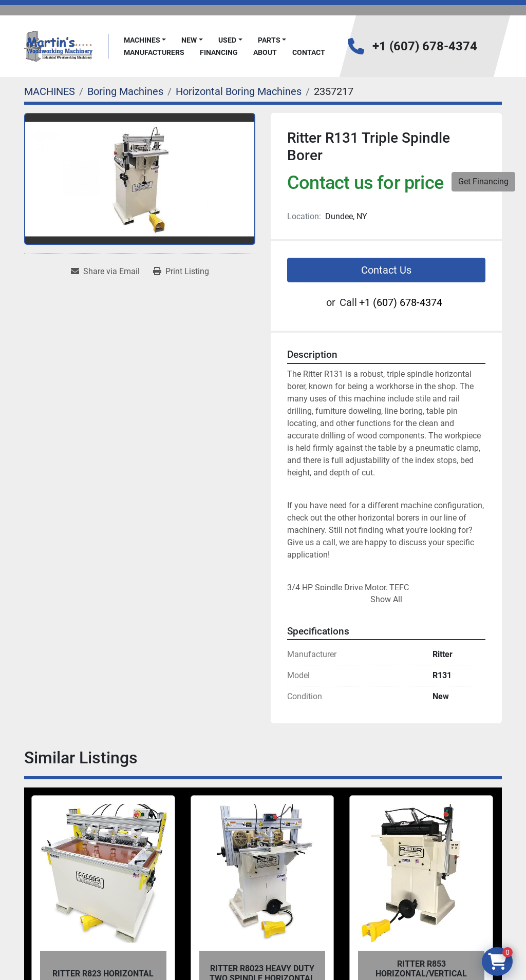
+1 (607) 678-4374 (425, 46)
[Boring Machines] (125, 91)
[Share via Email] (105, 272)
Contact (309, 52)
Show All (386, 599)
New (189, 40)
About (265, 52)
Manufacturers (154, 52)
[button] (145, 40)
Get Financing (483, 181)
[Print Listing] (181, 272)
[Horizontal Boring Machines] (239, 91)
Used (227, 40)
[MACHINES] (50, 91)
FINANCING (219, 52)
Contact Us (386, 270)
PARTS (269, 40)
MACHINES (142, 40)
